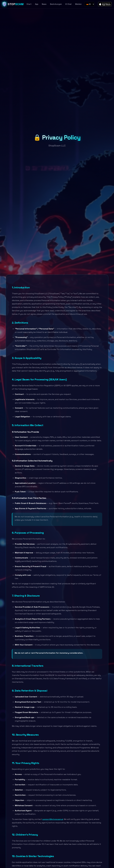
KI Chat (68, 4)
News (44, 4)
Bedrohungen (56, 4)
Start (29, 4)
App (37, 4)
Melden (78, 4)
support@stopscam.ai (53, 819)
